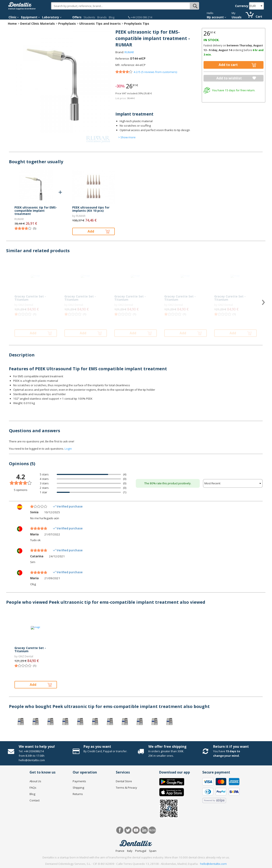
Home (12, 24)
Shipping (78, 788)
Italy (130, 851)
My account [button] (217, 17)
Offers (77, 17)
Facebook (120, 830)
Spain (153, 851)
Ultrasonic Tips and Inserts (100, 24)
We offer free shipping (167, 746)
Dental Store (124, 781)
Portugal (141, 851)
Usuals (237, 17)
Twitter (128, 830)
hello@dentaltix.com (213, 864)
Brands (102, 17)
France (120, 851)
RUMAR (129, 52)
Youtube (136, 830)
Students (89, 17)
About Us (35, 781)
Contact (35, 800)
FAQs (33, 788)
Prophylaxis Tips (137, 24)
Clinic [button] (14, 17)
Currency (242, 6)
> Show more (127, 137)
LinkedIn (144, 830)
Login (68, 449)
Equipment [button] (30, 17)
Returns (78, 794)
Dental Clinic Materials (38, 24)
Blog (112, 17)
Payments (79, 781)
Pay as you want (97, 746)
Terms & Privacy (126, 788)
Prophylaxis (67, 24)
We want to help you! (37, 746)
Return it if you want (231, 746)
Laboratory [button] (52, 17)
